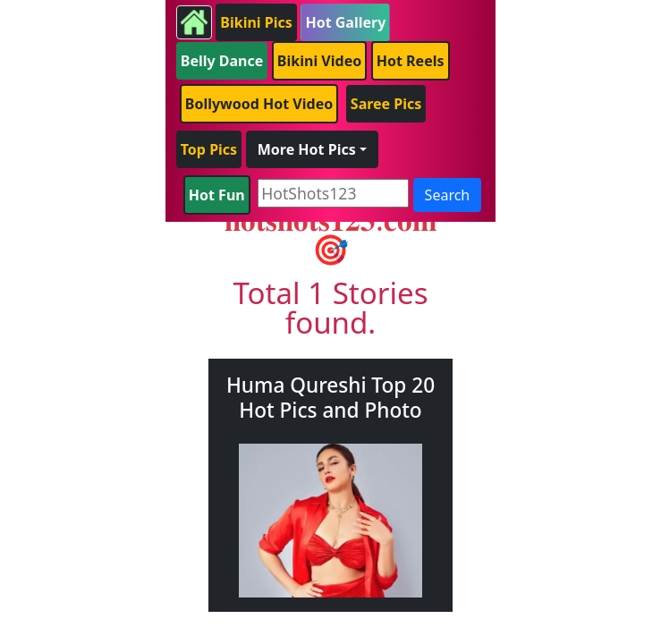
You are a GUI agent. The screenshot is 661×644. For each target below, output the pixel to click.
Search (448, 195)
